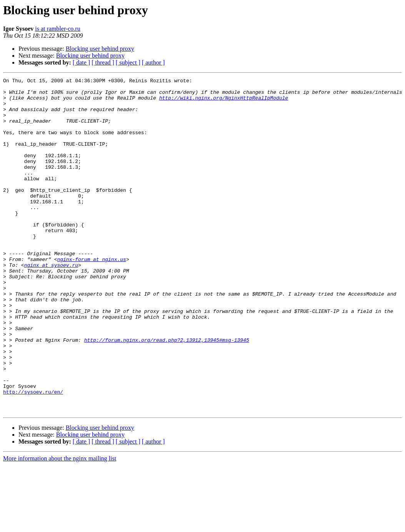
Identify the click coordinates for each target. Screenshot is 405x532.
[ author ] (153, 62)
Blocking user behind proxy (100, 49)
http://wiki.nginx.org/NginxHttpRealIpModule (224, 102)
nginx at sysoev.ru (51, 303)
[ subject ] (128, 62)
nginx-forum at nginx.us (91, 296)
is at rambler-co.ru (57, 29)
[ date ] (81, 62)
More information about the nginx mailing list (60, 525)
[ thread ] (103, 62)
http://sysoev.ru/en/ (33, 455)
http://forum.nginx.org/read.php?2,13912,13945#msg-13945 (167, 393)
